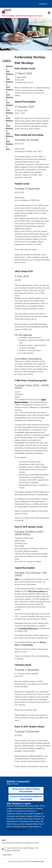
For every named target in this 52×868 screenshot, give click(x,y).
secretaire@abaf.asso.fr (28, 628)
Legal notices (7, 855)
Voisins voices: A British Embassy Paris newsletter (26, 790)
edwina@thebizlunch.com (17, 829)
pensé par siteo (38, 861)
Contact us (43, 4)
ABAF (17, 579)
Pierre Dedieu (28, 645)
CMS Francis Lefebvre (36, 591)
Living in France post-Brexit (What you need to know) (26, 798)
